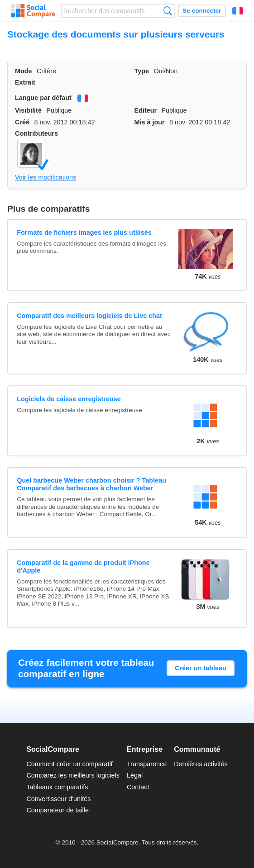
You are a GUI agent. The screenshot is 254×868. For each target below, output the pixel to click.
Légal (135, 775)
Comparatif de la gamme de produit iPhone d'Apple (83, 567)
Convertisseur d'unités (58, 799)
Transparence (147, 764)
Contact (138, 787)
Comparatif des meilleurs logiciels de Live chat (89, 316)
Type (142, 71)
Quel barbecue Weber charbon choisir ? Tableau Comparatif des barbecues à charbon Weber (91, 484)
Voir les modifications (46, 177)
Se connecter (202, 11)
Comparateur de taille (58, 810)
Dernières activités (201, 764)
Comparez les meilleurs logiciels (73, 775)
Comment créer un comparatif (69, 764)
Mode (24, 71)
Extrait (25, 82)
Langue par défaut (43, 98)
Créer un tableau (201, 668)
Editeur (146, 110)
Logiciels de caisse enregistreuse (69, 399)
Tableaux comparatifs (57, 787)
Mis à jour (150, 122)
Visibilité (28, 110)
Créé (22, 122)
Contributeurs (36, 133)
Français (238, 11)
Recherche (168, 11)
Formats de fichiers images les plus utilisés (84, 232)
